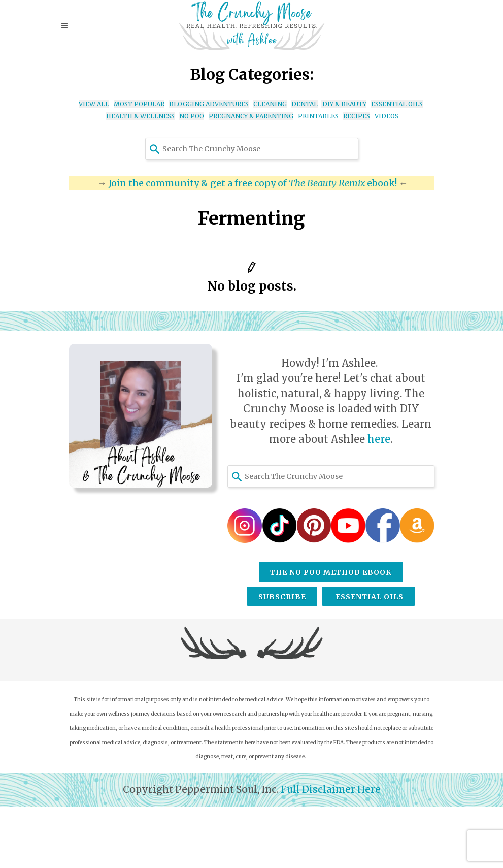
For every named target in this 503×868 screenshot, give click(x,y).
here (379, 439)
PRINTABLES (318, 116)
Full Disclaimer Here (330, 790)
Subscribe (282, 597)
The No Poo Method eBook (331, 572)
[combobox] (252, 149)
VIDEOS (387, 116)
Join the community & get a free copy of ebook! (253, 183)
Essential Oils (368, 597)
